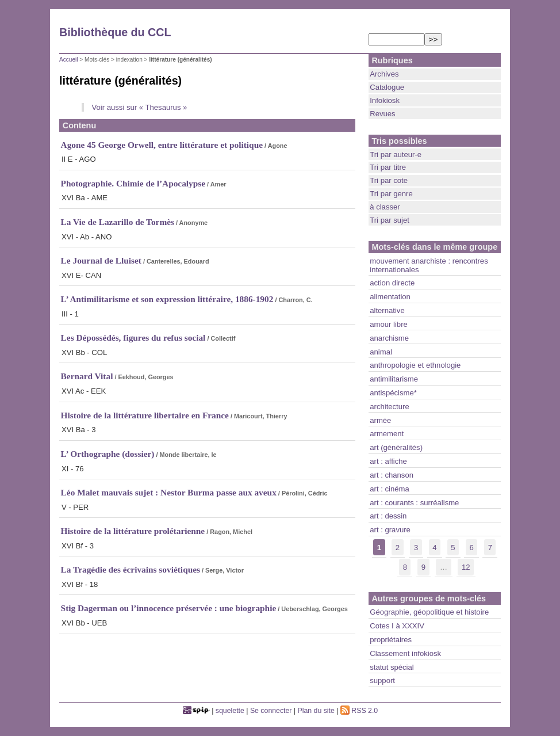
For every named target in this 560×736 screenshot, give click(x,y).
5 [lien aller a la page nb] (453, 548)
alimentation (390, 297)
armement (387, 434)
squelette (230, 711)
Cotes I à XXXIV (397, 626)
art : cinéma (390, 489)
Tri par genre (391, 194)
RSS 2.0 (359, 711)
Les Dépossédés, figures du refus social (133, 338)
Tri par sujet (390, 220)
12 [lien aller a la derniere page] (466, 567)
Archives (384, 74)
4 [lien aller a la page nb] (434, 548)
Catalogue (387, 87)
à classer (385, 207)
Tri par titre (388, 167)
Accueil (69, 60)
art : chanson (392, 475)
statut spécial (392, 667)
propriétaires (391, 640)
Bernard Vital (87, 376)
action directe (392, 283)
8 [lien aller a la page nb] (405, 567)
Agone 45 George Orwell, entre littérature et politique (162, 145)
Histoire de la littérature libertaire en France (145, 415)
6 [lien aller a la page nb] (471, 548)
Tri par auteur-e (396, 155)
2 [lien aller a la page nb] (398, 548)
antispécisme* (393, 393)
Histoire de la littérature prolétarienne (133, 531)
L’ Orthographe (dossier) (108, 454)
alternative (387, 310)
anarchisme (389, 338)
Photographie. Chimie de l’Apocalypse (133, 183)
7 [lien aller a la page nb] (490, 548)
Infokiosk (385, 100)
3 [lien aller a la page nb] (416, 548)
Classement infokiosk (405, 653)
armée (380, 420)
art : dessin (388, 516)
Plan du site (316, 711)
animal (381, 352)
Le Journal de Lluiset (101, 260)
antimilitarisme (394, 379)
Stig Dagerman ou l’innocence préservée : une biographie (169, 608)
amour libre (389, 324)
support (382, 680)
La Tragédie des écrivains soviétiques (131, 569)
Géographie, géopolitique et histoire (429, 612)
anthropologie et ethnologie (415, 365)
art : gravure (390, 530)
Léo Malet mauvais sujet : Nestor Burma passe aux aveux (169, 492)
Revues (382, 114)
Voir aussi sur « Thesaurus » (139, 107)
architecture (390, 407)
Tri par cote (389, 180)
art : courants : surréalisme (414, 503)
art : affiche (388, 461)
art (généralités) (396, 447)
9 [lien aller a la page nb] (423, 567)
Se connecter (271, 711)
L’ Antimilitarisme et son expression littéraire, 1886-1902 (167, 299)
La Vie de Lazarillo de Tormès (118, 222)
